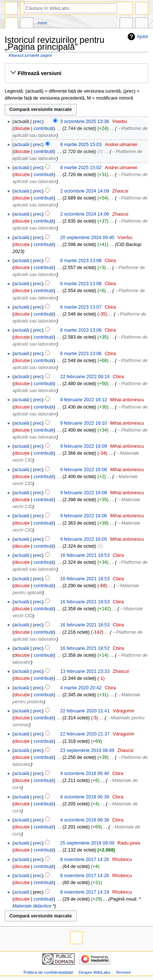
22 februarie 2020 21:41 (85, 711)
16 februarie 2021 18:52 (85, 648)
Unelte (142, 24)
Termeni (123, 972)
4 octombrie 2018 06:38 (85, 820)
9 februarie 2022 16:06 (84, 516)
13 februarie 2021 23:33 (85, 671)
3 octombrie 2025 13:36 (85, 122)
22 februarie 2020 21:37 (85, 734)
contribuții (44, 128)
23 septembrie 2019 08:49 (87, 750)
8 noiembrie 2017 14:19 (85, 892)
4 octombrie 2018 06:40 (85, 774)
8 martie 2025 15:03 (81, 145)
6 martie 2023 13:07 (81, 307)
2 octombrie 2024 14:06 (85, 214)
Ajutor (143, 37)
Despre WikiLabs (94, 972)
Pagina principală (11, 24)
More (43, 23)
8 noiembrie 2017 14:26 (85, 860)
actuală (21, 145)
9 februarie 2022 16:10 (84, 423)
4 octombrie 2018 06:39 (85, 797)
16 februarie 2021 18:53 (85, 555)
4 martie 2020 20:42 (81, 688)
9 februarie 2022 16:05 (84, 539)
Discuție (27, 24)
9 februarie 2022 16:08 (84, 470)
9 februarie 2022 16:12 (84, 400)
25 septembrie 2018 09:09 (87, 843)
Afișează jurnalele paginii (30, 55)
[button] (76, 73)
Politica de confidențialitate (48, 972)
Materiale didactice (32, 906)
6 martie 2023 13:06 (81, 330)
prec (38, 122)
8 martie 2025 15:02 (81, 168)
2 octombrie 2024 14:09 (85, 191)
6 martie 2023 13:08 (81, 261)
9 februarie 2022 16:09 (84, 446)
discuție (22, 128)
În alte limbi (126, 24)
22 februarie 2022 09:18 (85, 377)
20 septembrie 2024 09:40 (87, 238)
